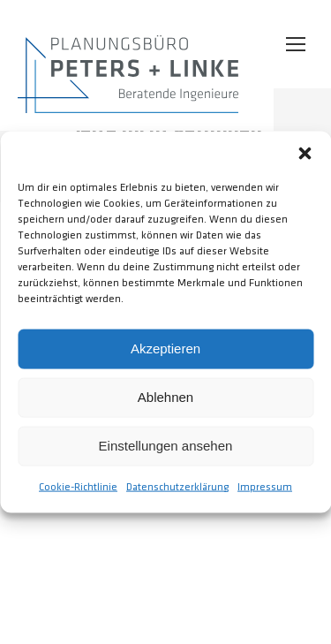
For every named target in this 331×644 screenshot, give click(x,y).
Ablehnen (165, 397)
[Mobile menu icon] (296, 44)
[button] (305, 153)
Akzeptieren (165, 349)
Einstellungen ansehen (166, 446)
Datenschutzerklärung (177, 486)
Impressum (265, 486)
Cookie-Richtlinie (78, 486)
